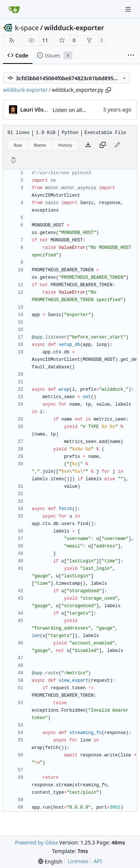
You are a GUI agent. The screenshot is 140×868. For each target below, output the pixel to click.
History (65, 145)
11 (45, 40)
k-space (27, 28)
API (98, 861)
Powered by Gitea (36, 842)
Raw (18, 145)
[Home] (14, 9)
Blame (40, 145)
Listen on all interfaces (80, 110)
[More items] (131, 56)
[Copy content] (103, 145)
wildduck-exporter (74, 28)
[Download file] (88, 145)
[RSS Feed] (12, 40)
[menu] (50, 861)
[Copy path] (108, 90)
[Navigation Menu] (129, 9)
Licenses (78, 861)
